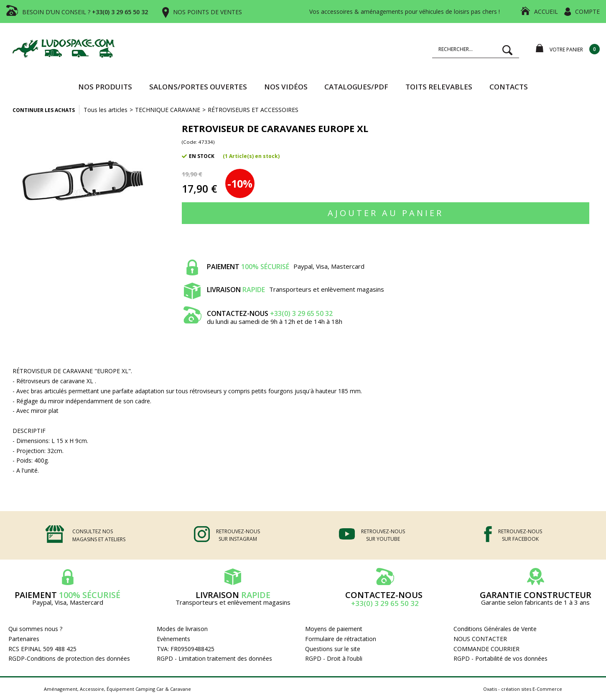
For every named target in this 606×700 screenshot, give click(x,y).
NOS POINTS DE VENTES (208, 12)
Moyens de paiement (334, 629)
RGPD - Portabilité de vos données (500, 658)
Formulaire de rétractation (341, 639)
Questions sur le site (333, 649)
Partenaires (24, 639)
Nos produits (105, 87)
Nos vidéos (286, 87)
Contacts (509, 87)
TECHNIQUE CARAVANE (168, 110)
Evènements (173, 639)
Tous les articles (106, 110)
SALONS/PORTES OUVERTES (198, 87)
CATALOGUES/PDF (356, 87)
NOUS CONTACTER (480, 639)
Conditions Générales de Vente (495, 629)
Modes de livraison (182, 629)
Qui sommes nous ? (35, 629)
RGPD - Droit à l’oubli (334, 658)
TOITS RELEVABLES (439, 87)
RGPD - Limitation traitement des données (214, 658)
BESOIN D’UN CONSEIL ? (85, 12)
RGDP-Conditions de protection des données (69, 658)
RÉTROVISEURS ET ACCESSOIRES (253, 110)
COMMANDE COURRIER (486, 649)
